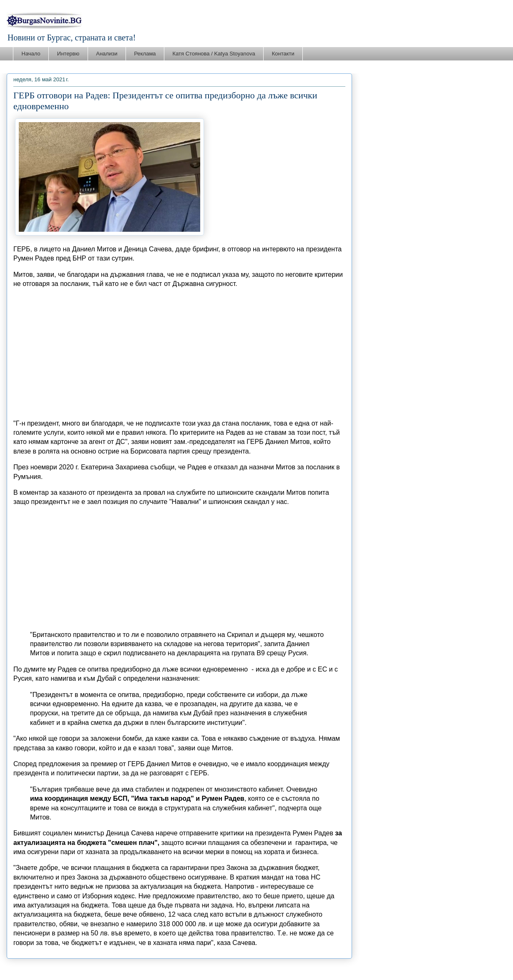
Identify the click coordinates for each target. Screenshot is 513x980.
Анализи (107, 54)
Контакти (283, 54)
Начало (31, 54)
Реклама (145, 54)
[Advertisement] (179, 354)
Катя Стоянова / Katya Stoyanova (214, 54)
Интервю (68, 54)
